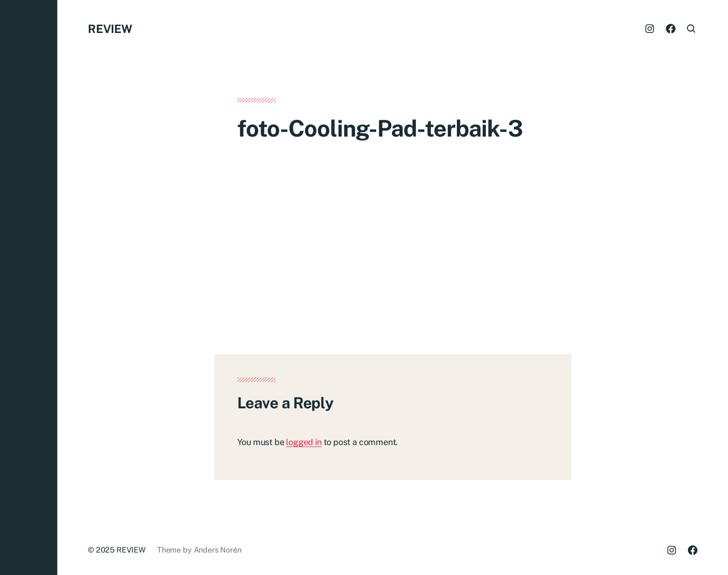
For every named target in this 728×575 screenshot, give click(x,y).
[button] (29, 287)
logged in (304, 442)
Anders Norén (218, 550)
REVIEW (110, 29)
